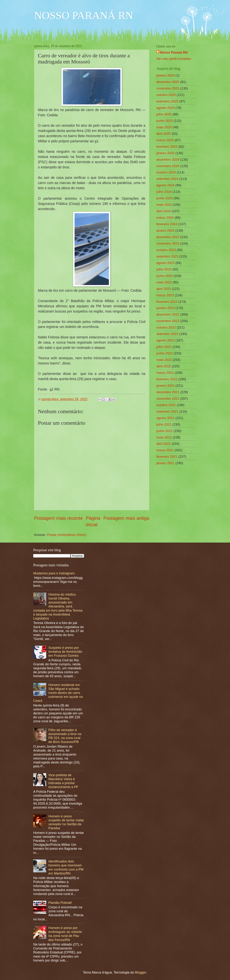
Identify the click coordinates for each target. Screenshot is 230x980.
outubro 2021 (166, 405)
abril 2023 (164, 289)
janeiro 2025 (165, 153)
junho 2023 (165, 276)
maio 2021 (164, 437)
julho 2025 (164, 114)
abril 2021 (164, 444)
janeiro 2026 (165, 75)
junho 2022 (165, 353)
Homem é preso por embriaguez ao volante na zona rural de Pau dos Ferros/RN (65, 934)
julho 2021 (164, 424)
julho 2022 (164, 347)
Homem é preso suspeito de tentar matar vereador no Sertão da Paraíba (66, 822)
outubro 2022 (166, 327)
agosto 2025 (165, 108)
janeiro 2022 (165, 386)
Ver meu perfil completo (174, 59)
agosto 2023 (165, 263)
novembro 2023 (168, 243)
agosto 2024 (165, 185)
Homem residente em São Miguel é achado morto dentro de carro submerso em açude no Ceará (58, 693)
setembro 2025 (167, 101)
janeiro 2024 (165, 230)
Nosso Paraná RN (174, 52)
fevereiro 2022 (167, 379)
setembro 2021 (167, 411)
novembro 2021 (168, 399)
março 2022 (165, 373)
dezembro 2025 (168, 82)
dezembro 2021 (168, 392)
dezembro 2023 (168, 237)
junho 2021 (165, 431)
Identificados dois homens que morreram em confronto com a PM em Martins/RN (66, 867)
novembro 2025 (168, 88)
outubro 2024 (166, 172)
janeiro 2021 (165, 463)
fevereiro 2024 (167, 224)
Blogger (141, 972)
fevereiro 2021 (167, 457)
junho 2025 (165, 121)
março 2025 (165, 140)
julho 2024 (164, 192)
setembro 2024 (167, 179)
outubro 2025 (166, 95)
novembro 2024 (168, 166)
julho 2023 (164, 269)
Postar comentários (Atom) (67, 535)
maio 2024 (164, 205)
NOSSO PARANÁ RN (84, 15)
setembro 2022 (167, 334)
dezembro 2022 (168, 314)
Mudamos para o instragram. (54, 573)
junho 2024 (165, 198)
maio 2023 (164, 282)
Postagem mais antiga (126, 518)
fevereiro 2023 (167, 302)
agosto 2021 (165, 418)
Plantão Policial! (60, 903)
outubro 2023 (166, 250)
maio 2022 (164, 360)
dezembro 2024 (168, 159)
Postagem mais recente (58, 518)
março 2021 (165, 450)
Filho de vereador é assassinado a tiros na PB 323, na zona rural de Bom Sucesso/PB (65, 736)
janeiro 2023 (165, 308)
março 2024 (165, 218)
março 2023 (165, 295)
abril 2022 (164, 366)
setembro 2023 (167, 256)
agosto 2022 (165, 340)
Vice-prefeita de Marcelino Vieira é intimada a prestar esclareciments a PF (63, 781)
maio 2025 (164, 127)
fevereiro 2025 (167, 147)
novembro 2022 (168, 321)
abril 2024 (164, 211)
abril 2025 (164, 134)
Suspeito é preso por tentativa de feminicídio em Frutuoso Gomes (65, 652)
